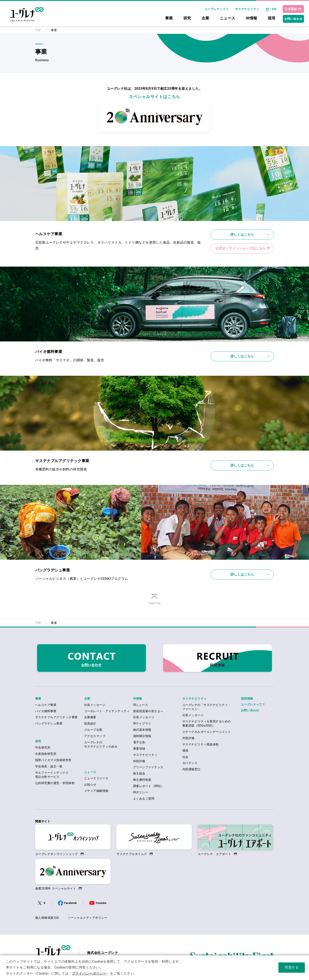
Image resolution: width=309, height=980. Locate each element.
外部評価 (139, 761)
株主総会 (139, 773)
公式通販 (291, 9)
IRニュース (141, 705)
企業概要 (90, 717)
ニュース (228, 18)
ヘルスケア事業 (46, 705)
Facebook (71, 903)
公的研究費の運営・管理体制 (55, 783)
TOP (38, 30)
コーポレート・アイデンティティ (107, 711)
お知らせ (90, 785)
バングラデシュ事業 (49, 723)
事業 (169, 18)
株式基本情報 (142, 730)
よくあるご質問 (144, 799)
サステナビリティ (247, 9)
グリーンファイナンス (148, 767)
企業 (205, 18)
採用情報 (247, 699)
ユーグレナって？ (217, 9)
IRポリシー (141, 792)
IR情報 (252, 18)
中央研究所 (43, 747)
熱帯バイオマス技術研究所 (53, 760)
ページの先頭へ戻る (154, 605)
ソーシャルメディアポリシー (88, 918)
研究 (187, 18)
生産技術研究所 (46, 754)
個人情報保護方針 (47, 918)
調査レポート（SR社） (149, 786)
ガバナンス (190, 763)
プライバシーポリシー (89, 973)
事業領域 (139, 749)
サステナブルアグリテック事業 (56, 717)
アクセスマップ (95, 736)
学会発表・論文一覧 (49, 766)
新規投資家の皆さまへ (148, 711)
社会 (185, 757)
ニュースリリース (96, 778)
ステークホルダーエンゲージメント (207, 732)
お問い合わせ (293, 19)
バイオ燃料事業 (46, 711)
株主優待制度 (142, 780)
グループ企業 (93, 730)
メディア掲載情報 (96, 791)
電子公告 (139, 742)
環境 (185, 751)
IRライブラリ (142, 723)
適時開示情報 (142, 736)
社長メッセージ (95, 705)
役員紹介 (90, 723)
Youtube (101, 903)
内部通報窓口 (191, 769)
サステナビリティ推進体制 (201, 744)
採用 (272, 18)
